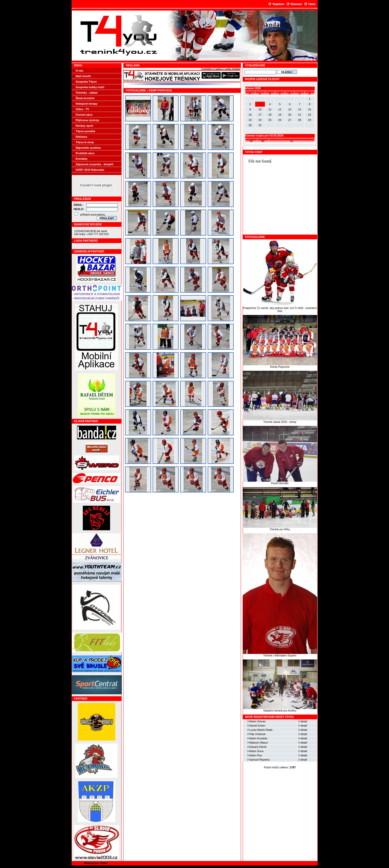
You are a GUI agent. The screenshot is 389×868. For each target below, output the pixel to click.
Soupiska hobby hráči (90, 87)
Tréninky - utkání (87, 93)
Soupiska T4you (86, 82)
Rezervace (296, 4)
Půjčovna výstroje (88, 120)
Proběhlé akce (85, 153)
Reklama (81, 137)
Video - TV (83, 109)
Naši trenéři (83, 76)
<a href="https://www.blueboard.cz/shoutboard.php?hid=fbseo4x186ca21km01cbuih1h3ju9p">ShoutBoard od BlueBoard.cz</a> (280, 195)
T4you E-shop (85, 142)
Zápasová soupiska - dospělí (95, 164)
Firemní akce (84, 115)
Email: (79, 205)
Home (312, 4)
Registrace (278, 4)
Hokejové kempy (87, 104)
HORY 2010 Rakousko (90, 170)
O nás (80, 71)
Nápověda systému (88, 148)
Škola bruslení (85, 98)
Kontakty (82, 159)
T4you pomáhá (86, 131)
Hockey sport (85, 126)
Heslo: (79, 209)
